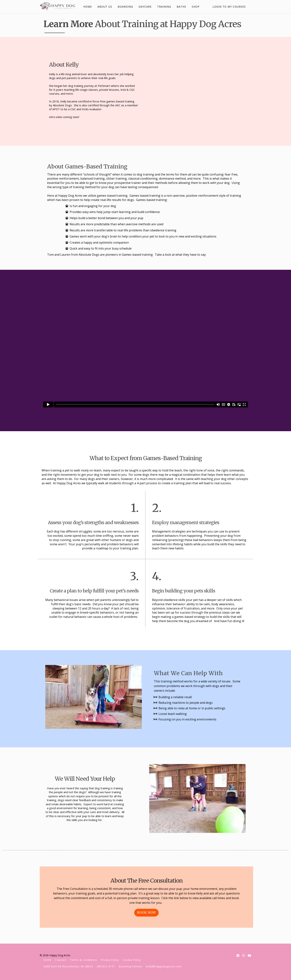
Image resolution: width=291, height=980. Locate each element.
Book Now (146, 912)
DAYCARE (145, 7)
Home (47, 960)
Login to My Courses (229, 7)
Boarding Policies (130, 966)
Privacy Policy (110, 960)
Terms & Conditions (84, 960)
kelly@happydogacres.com (164, 966)
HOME (87, 7)
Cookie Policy (132, 960)
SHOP (195, 7)
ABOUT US (104, 7)
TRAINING (164, 7)
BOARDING (125, 7)
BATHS (181, 7)
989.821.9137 (106, 966)
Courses (61, 960)
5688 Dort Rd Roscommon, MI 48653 (68, 966)
